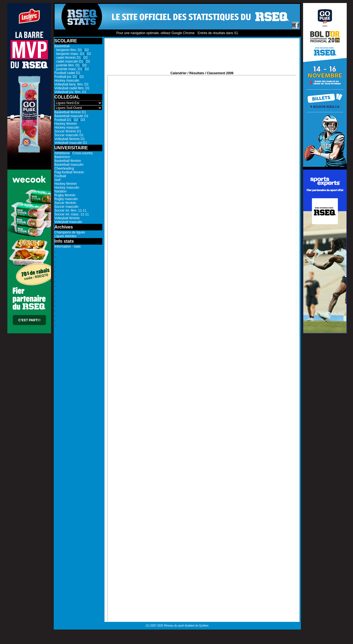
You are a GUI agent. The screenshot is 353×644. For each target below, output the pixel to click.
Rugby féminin (65, 195)
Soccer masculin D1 (69, 135)
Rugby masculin (66, 199)
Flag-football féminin (69, 172)
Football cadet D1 (67, 73)
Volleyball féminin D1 (70, 139)
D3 (83, 120)
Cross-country (83, 153)
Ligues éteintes (66, 236)
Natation (61, 191)
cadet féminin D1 (68, 58)
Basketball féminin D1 (70, 112)
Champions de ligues (70, 232)
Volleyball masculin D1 (71, 143)
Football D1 (63, 120)
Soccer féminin (65, 203)
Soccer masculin (67, 207)
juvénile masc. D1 (68, 69)
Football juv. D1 (66, 77)
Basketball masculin (69, 165)
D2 (87, 50)
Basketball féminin (68, 161)
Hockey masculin (67, 81)
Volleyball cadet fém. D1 (72, 88)
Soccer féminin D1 (68, 131)
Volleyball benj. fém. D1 (72, 84)
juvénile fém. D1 (67, 65)
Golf (58, 180)
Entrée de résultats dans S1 (218, 33)
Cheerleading (64, 168)
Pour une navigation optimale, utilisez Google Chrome (155, 33)
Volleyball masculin (68, 222)
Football (60, 176)
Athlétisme (62, 153)
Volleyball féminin (67, 218)
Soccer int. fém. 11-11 (71, 210)
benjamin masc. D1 (69, 54)
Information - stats (68, 247)
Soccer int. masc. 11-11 (72, 214)
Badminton (62, 157)
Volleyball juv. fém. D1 (71, 92)
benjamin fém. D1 (68, 50)
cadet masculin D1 (69, 61)
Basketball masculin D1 (72, 116)
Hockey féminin (66, 124)
